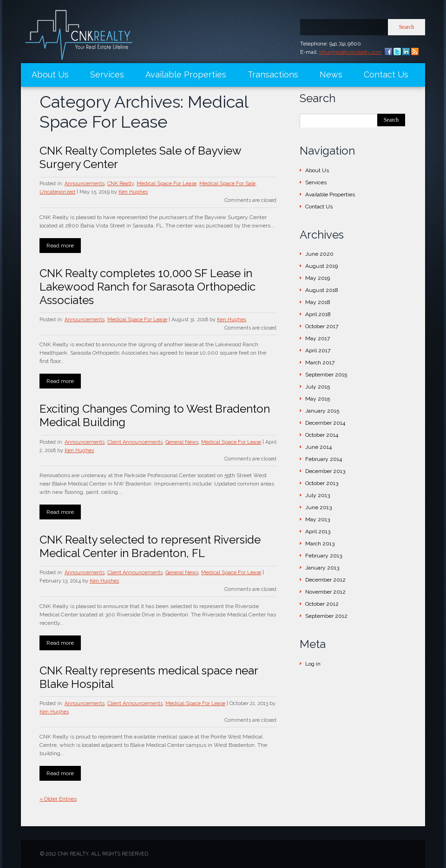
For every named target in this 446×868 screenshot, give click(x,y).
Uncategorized (57, 192)
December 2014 (325, 423)
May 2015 (318, 399)
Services (107, 74)
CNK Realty (121, 184)
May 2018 (318, 302)
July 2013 (318, 495)
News (331, 74)
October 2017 (322, 326)
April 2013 (318, 531)
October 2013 (322, 483)
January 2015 (322, 411)
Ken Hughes (133, 192)
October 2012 (322, 604)
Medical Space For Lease (167, 184)
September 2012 (326, 616)
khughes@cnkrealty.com (351, 52)
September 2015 (326, 375)
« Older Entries (58, 799)
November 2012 (325, 592)
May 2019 (318, 278)
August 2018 (322, 290)
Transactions (273, 74)
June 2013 (318, 507)
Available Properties (186, 74)
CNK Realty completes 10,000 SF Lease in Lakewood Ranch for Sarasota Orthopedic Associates (148, 287)
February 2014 (324, 459)
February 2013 (324, 556)
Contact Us (386, 74)
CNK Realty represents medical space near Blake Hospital (149, 677)
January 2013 (322, 568)
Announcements (85, 184)
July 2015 (318, 387)
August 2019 (321, 266)
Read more (60, 246)
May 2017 (318, 338)
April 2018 (318, 314)
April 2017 (318, 350)
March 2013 (320, 544)
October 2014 (322, 435)
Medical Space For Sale (227, 184)
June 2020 (319, 254)
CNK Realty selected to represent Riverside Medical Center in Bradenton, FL (150, 546)
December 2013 (325, 471)
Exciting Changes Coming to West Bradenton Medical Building (155, 415)
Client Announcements (135, 442)
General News (182, 442)
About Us (50, 74)
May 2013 (318, 519)
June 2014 (318, 447)
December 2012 (325, 580)
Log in (313, 664)
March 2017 (320, 363)
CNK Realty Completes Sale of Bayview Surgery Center (140, 157)
